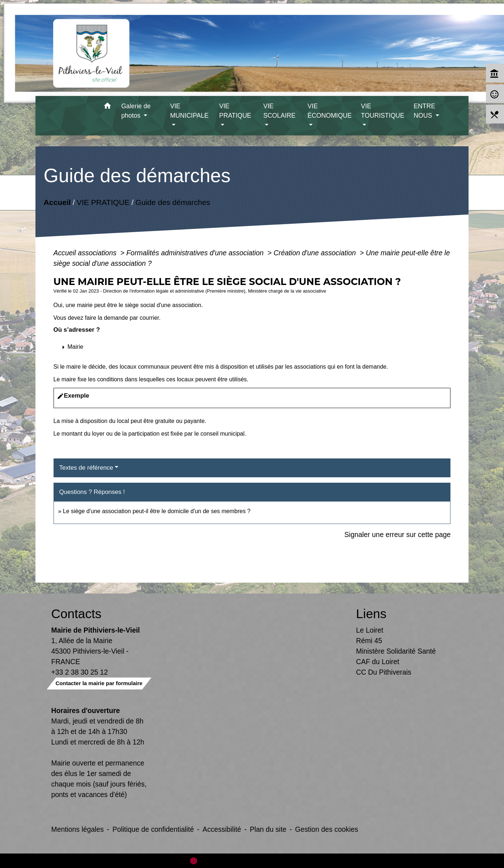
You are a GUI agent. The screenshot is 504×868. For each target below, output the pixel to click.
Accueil (57, 202)
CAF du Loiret (378, 662)
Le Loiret (370, 630)
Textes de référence (86, 468)
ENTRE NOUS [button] (424, 111)
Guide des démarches (173, 202)
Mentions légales (78, 829)
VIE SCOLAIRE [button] (279, 111)
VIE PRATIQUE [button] (235, 111)
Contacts (77, 614)
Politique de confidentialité (153, 829)
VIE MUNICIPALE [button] (189, 111)
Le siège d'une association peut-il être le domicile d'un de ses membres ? (157, 511)
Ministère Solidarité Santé (396, 651)
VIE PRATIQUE (103, 202)
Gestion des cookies (327, 829)
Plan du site (268, 829)
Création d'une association (316, 253)
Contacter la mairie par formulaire (99, 683)
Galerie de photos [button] (136, 111)
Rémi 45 (369, 641)
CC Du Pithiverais (384, 672)
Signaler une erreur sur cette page (398, 534)
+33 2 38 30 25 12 (80, 672)
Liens (371, 614)
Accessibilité (222, 829)
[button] (107, 107)
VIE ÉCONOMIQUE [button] (330, 111)
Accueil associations (86, 253)
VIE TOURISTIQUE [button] (383, 111)
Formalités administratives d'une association (196, 253)
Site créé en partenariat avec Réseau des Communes (252, 861)
